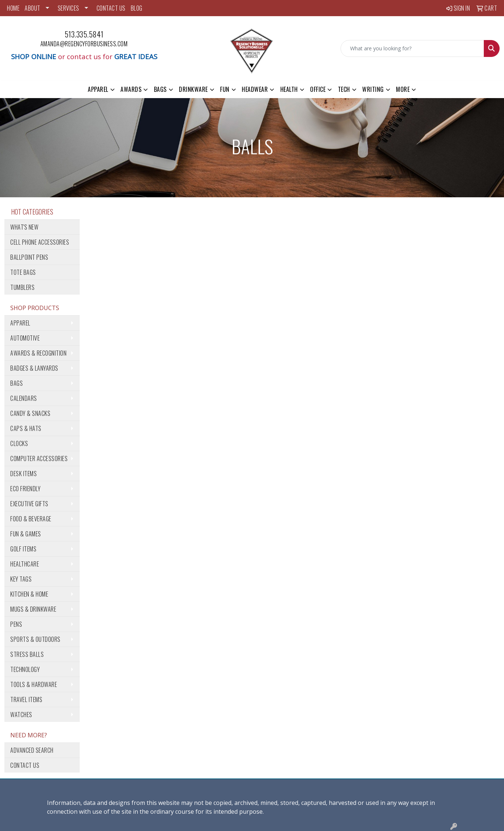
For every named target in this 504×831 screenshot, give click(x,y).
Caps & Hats (26, 428)
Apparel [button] (98, 89)
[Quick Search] (412, 48)
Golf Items (23, 549)
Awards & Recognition (38, 353)
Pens (16, 624)
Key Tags (21, 579)
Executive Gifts (29, 504)
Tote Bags (23, 272)
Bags (17, 383)
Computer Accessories (39, 458)
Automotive (25, 338)
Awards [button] (131, 89)
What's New (24, 227)
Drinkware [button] (193, 89)
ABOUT (33, 8)
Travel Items (26, 699)
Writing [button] (373, 89)
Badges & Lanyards (34, 368)
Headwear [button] (255, 89)
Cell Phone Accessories (40, 242)
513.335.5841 (84, 34)
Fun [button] (225, 89)
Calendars (24, 398)
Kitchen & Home (29, 594)
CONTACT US (111, 8)
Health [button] (289, 89)
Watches (21, 715)
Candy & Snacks (30, 413)
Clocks (19, 443)
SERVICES (69, 8)
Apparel (20, 323)
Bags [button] (160, 89)
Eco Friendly (25, 489)
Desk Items (24, 474)
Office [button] (318, 89)
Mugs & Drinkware (33, 609)
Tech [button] (344, 89)
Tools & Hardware (34, 684)
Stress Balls (27, 654)
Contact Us (25, 765)
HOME (13, 8)
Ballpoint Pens (29, 257)
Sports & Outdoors (35, 639)
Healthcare (25, 564)
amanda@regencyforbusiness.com (84, 44)
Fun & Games (26, 534)
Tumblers (22, 287)
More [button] (403, 89)
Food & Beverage (31, 519)
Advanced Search (32, 750)
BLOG (137, 8)
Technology (25, 669)
